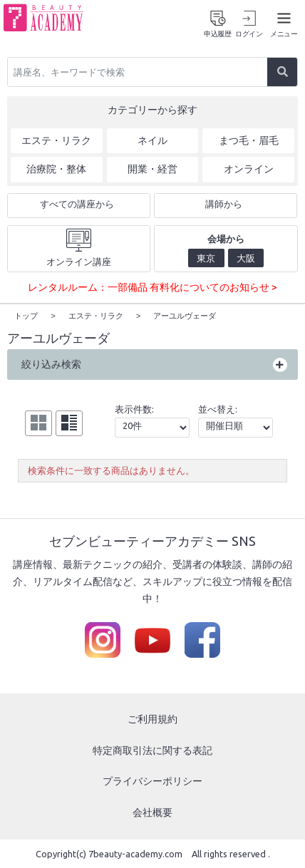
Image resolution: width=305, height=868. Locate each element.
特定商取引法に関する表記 (152, 750)
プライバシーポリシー (152, 780)
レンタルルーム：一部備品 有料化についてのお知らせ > (152, 287)
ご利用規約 (152, 718)
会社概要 (152, 812)
